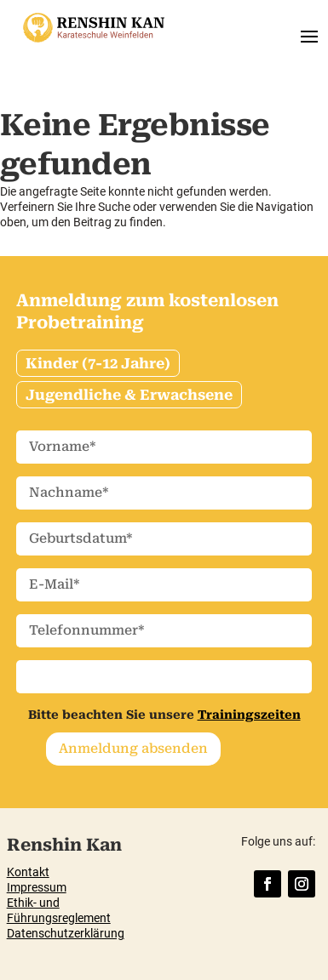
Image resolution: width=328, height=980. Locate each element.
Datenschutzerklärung (66, 933)
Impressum (37, 887)
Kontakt (28, 872)
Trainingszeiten (249, 715)
